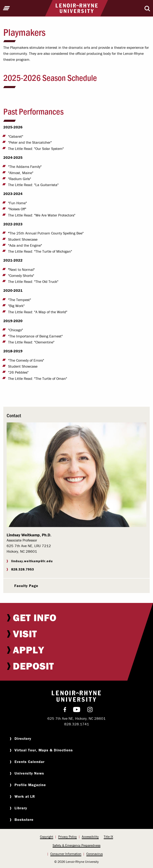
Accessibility (90, 837)
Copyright (47, 837)
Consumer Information (66, 854)
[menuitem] (76, 618)
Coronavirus (95, 854)
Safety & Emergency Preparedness (76, 845)
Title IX (108, 837)
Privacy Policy (67, 837)
